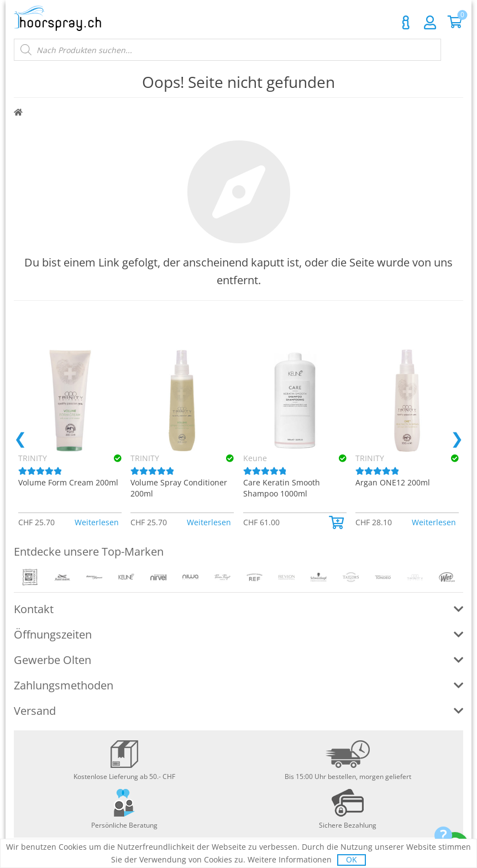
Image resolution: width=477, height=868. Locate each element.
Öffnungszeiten (53, 634)
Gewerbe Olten (53, 660)
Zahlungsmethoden (64, 685)
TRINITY (145, 458)
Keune (255, 458)
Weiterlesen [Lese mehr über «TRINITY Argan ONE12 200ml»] (434, 522)
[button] (338, 522)
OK (352, 859)
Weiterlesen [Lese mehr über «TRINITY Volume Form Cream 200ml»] (97, 522)
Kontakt (406, 23)
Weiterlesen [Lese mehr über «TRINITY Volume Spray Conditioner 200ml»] (209, 522)
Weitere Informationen (290, 859)
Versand (35, 711)
